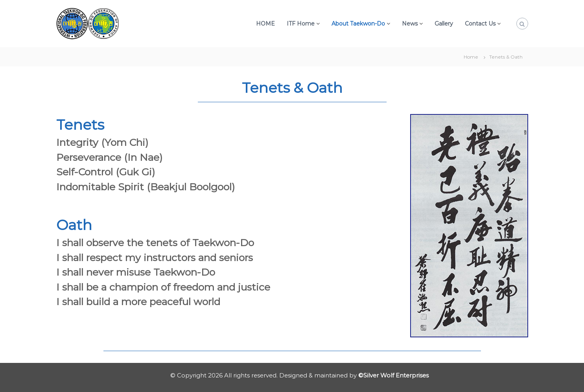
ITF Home (301, 24)
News (410, 24)
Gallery (444, 24)
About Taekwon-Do (358, 24)
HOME (265, 24)
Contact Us (480, 24)
